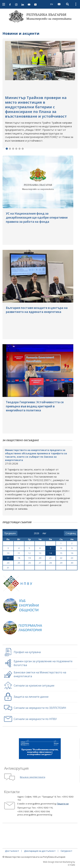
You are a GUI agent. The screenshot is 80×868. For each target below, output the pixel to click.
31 (8, 568)
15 (61, 553)
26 (29, 563)
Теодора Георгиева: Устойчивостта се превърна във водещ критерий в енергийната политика (35, 406)
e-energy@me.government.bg (41, 804)
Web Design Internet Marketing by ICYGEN (59, 863)
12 (29, 553)
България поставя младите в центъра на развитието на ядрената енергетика (37, 310)
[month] (45, 533)
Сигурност (66, 851)
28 (51, 563)
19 (29, 558)
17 (8, 558)
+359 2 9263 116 (45, 808)
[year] (36, 533)
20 (40, 558)
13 (40, 553)
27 (40, 563)
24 (8, 563)
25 (19, 563)
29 (61, 563)
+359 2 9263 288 (25, 811)
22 (61, 558)
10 (8, 553)
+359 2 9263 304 (42, 811)
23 (72, 558)
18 (19, 558)
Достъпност (12, 851)
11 (19, 553)
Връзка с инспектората (33, 777)
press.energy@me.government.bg (35, 815)
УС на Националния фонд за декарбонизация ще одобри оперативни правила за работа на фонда (37, 218)
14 (51, 553)
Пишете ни (63, 804)
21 (51, 558)
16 (72, 553)
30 (72, 563)
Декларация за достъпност (40, 851)
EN (52, 4)
